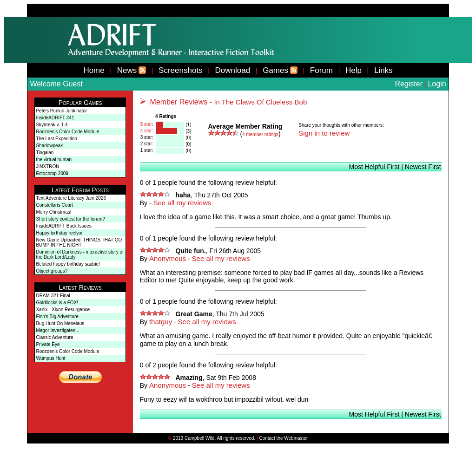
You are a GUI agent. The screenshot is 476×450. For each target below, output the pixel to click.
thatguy (161, 322)
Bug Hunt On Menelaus (60, 323)
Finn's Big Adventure (57, 316)
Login (437, 84)
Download (233, 70)
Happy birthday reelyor (59, 233)
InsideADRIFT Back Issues (63, 226)
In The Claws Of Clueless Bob (260, 102)
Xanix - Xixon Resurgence (63, 310)
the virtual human (54, 160)
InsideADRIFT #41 (55, 118)
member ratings (260, 134)
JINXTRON (47, 166)
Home (94, 70)
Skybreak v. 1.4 (52, 125)
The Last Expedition (56, 139)
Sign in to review (324, 133)
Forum (321, 70)
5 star (146, 124)
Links (383, 70)
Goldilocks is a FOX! (57, 303)
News (127, 70)
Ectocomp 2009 (52, 173)
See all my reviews (182, 203)
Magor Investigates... (57, 330)
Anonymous (168, 258)
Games (275, 70)
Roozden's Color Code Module (67, 132)
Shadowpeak (49, 146)
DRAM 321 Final (53, 296)
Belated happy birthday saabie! (68, 264)
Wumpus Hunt (50, 358)
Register (409, 84)
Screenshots (181, 70)
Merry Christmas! (53, 212)
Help (354, 70)
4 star (146, 131)
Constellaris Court (54, 205)
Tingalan (45, 153)
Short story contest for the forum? (70, 219)
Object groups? (52, 271)
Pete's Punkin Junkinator (61, 111)
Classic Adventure (54, 337)
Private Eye (48, 344)
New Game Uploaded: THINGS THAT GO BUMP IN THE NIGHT (79, 242)
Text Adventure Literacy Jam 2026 (71, 198)
